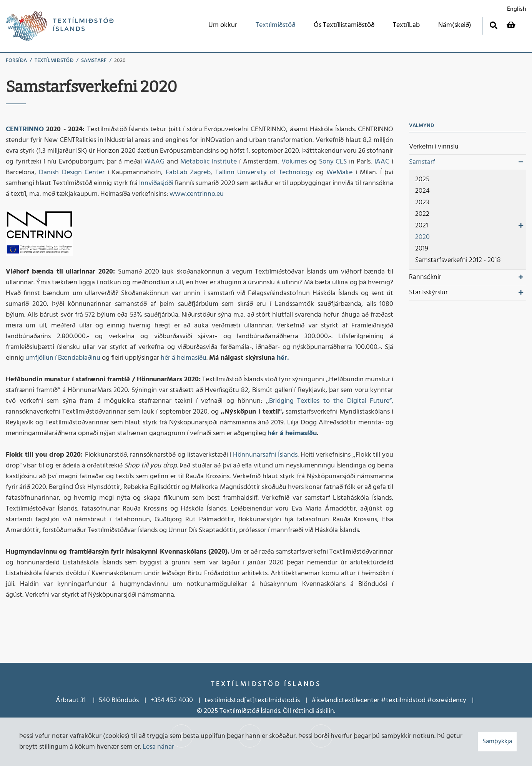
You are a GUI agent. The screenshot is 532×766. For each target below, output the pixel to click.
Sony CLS (333, 162)
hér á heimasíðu (184, 358)
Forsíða (16, 61)
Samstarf (94, 61)
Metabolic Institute (209, 162)
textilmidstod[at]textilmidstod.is (252, 700)
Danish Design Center (72, 173)
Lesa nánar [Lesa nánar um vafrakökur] (158, 747)
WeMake (339, 173)
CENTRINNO (25, 129)
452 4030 (179, 700)
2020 (120, 61)
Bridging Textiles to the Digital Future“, (331, 401)
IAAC (382, 162)
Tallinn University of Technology (264, 173)
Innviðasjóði (157, 183)
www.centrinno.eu (197, 194)
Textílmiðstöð (54, 61)
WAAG (154, 162)
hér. (283, 358)
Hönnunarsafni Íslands (264, 455)
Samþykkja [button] (497, 742)
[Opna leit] (493, 25)
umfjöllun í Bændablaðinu (63, 358)
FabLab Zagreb (188, 173)
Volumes (294, 162)
